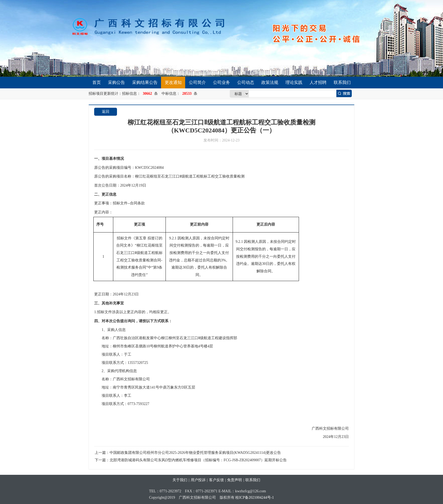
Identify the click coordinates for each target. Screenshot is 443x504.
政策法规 (270, 82)
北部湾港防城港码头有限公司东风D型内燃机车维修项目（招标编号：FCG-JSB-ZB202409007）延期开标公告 (198, 460)
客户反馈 (216, 480)
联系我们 (342, 82)
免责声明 (234, 480)
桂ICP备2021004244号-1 (255, 497)
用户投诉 (198, 480)
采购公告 (116, 82)
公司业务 (221, 82)
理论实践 (294, 82)
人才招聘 (318, 82)
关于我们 (180, 480)
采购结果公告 (145, 82)
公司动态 (246, 82)
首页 (97, 82)
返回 (106, 112)
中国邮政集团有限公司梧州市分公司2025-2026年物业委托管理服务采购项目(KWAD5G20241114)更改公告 (195, 453)
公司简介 (197, 82)
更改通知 (173, 82)
